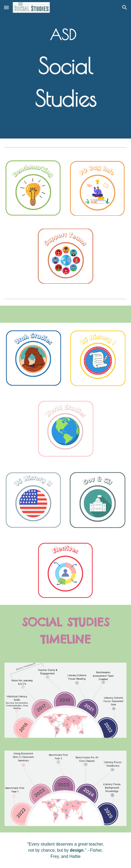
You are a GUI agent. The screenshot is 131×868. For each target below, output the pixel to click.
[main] (65, 69)
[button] (6, 7)
